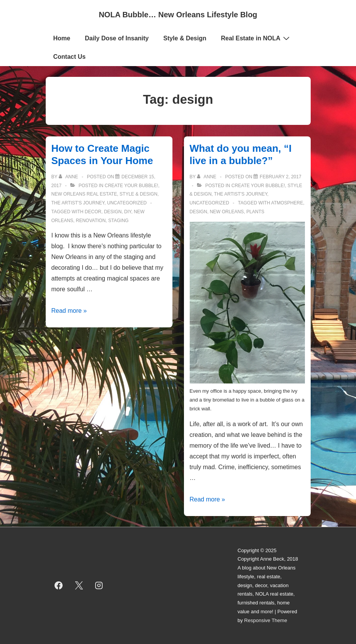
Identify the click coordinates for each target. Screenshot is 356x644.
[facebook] (59, 586)
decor (93, 212)
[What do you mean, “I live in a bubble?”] (280, 177)
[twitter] (79, 586)
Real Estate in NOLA (256, 38)
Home (62, 38)
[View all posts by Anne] (69, 177)
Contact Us (70, 57)
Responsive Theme (266, 620)
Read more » (69, 311)
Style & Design (185, 38)
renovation (91, 221)
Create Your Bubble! (132, 186)
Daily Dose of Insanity (117, 38)
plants (256, 212)
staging (118, 221)
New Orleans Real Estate (84, 194)
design (113, 212)
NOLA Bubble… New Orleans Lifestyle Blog (178, 15)
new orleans (227, 212)
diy (127, 212)
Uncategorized (127, 203)
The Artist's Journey (78, 203)
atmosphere (287, 203)
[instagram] (99, 586)
